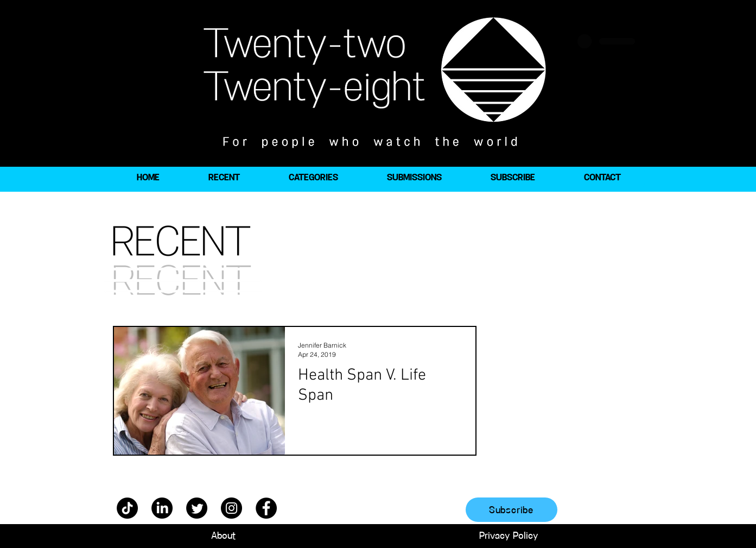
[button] (313, 178)
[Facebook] (266, 508)
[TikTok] (127, 508)
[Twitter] (197, 508)
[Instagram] (231, 508)
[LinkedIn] (162, 508)
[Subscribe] (512, 510)
